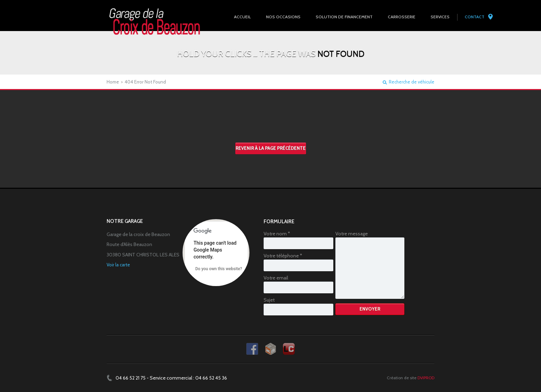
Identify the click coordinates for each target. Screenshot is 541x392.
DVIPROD (426, 378)
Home (113, 82)
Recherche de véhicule (412, 82)
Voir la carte (118, 265)
